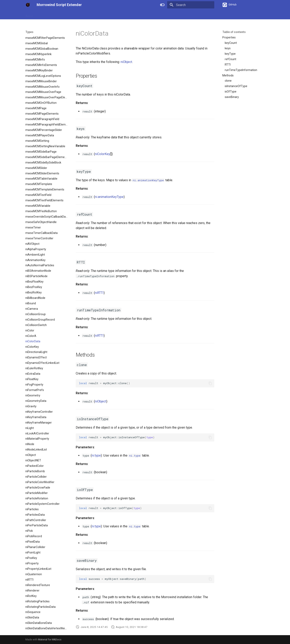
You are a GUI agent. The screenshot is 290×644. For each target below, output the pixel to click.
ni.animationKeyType (109, 197)
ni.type (96, 455)
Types (86, 15)
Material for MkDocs (50, 639)
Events (99, 15)
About (29, 15)
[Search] (191, 5)
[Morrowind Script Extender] (28, 5)
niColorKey (103, 154)
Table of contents (234, 32)
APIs (74, 15)
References (59, 15)
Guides (42, 15)
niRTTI (99, 293)
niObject (126, 62)
